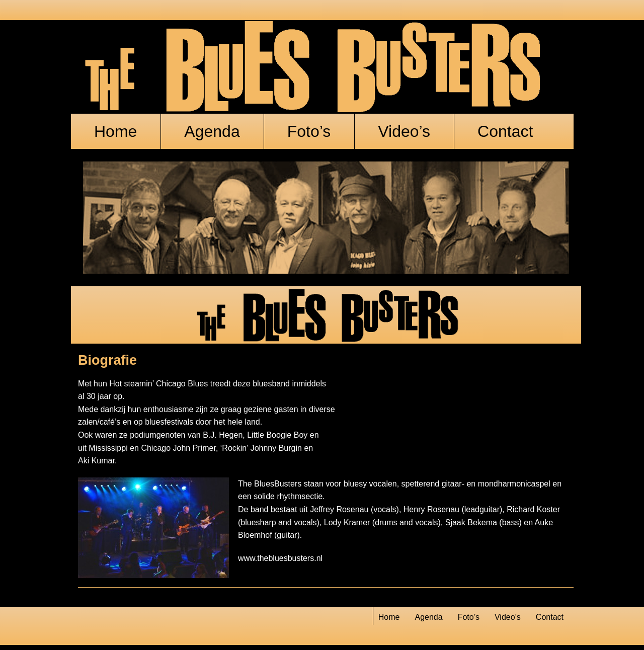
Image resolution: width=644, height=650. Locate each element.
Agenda (212, 131)
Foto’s (309, 131)
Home (115, 131)
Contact (505, 131)
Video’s (404, 131)
